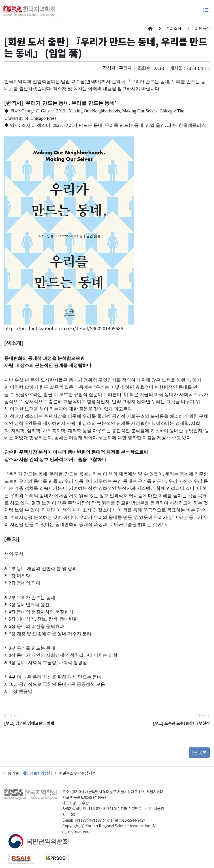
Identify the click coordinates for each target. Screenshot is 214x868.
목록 (199, 752)
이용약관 (12, 773)
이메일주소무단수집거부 (75, 773)
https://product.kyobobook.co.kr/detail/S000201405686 (64, 328)
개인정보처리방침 (37, 773)
